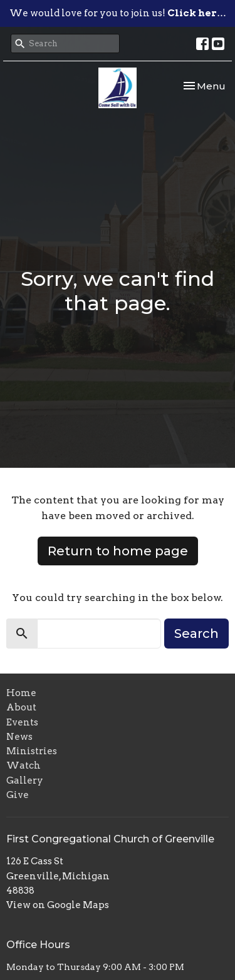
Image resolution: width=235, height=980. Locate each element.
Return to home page (118, 551)
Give (18, 795)
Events (22, 722)
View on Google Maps (58, 905)
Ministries (32, 751)
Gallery (25, 780)
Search (196, 634)
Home (21, 693)
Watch (23, 765)
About (21, 707)
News (19, 737)
